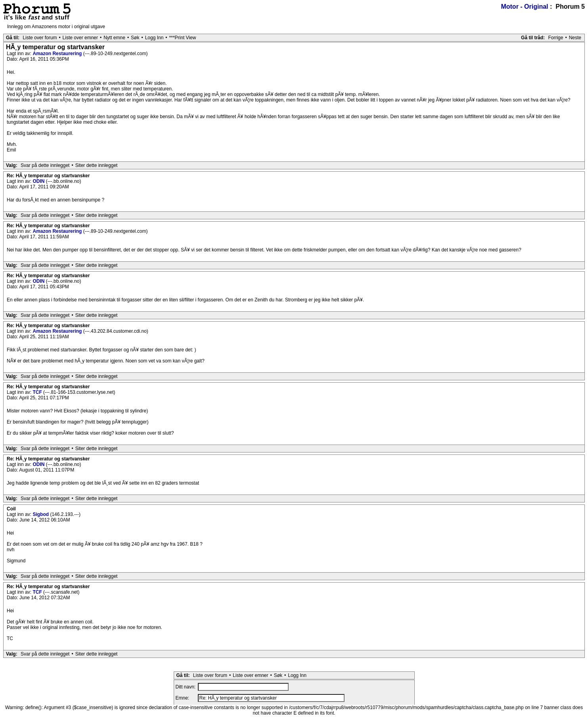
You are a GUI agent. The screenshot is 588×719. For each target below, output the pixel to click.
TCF (38, 392)
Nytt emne (114, 38)
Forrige (555, 38)
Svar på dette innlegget (45, 165)
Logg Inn (154, 38)
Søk (135, 38)
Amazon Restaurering (58, 54)
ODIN (39, 181)
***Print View (183, 38)
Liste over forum (40, 38)
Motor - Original (524, 7)
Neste (575, 38)
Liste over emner (80, 38)
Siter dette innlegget (97, 165)
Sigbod (41, 514)
